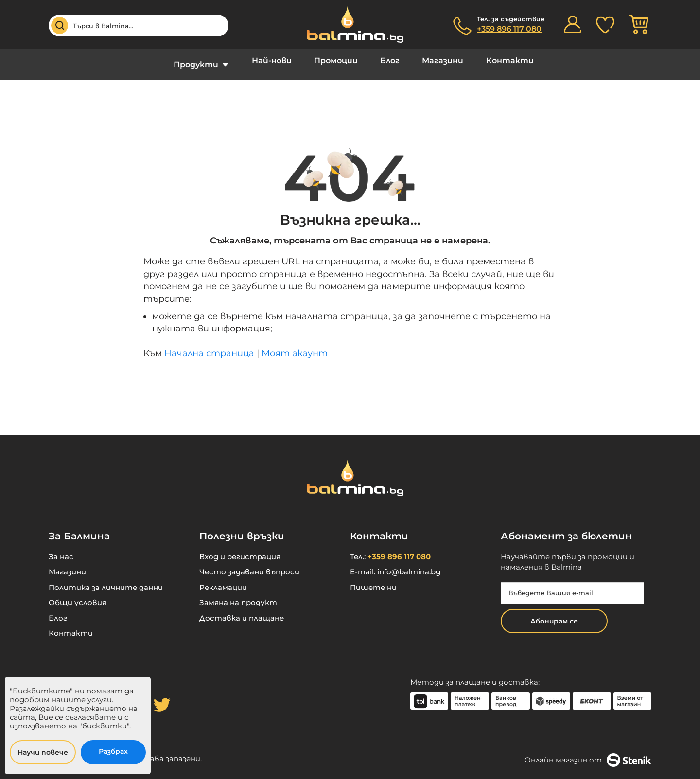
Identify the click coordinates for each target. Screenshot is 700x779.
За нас (61, 549)
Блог (387, 61)
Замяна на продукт (238, 595)
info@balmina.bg (409, 564)
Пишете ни (373, 580)
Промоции (339, 61)
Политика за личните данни (106, 580)
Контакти (496, 61)
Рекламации (223, 580)
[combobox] (139, 26)
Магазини (435, 61)
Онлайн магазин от (588, 753)
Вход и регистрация (240, 549)
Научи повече (43, 752)
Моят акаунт (295, 346)
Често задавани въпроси (249, 564)
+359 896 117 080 (509, 29)
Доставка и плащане (242, 611)
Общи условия (78, 595)
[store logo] (350, 25)
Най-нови (280, 61)
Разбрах (113, 751)
